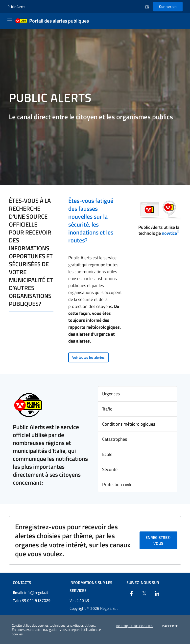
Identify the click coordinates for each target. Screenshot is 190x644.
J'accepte (170, 626)
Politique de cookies (135, 626)
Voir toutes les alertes (88, 357)
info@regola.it (31, 592)
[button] (147, 7)
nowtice (170, 233)
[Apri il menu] (10, 20)
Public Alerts (16, 7)
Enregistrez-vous (158, 540)
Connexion (168, 6)
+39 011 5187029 (32, 600)
